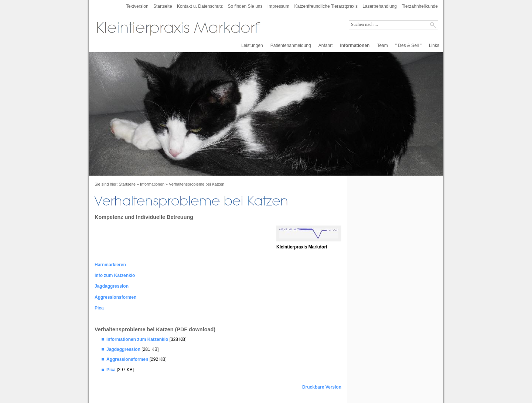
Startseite (163, 6)
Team (382, 45)
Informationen (355, 45)
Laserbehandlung (380, 6)
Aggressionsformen (115, 297)
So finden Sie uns (245, 6)
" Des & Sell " (408, 45)
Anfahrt (326, 45)
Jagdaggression (112, 286)
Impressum (278, 6)
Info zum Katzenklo (115, 275)
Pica (99, 308)
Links (434, 45)
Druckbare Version (322, 387)
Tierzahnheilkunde (420, 6)
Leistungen (252, 45)
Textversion (137, 6)
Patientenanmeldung (291, 45)
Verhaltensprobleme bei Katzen (197, 184)
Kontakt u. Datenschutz (200, 6)
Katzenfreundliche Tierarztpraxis (326, 6)
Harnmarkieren (110, 265)
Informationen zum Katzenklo (137, 339)
